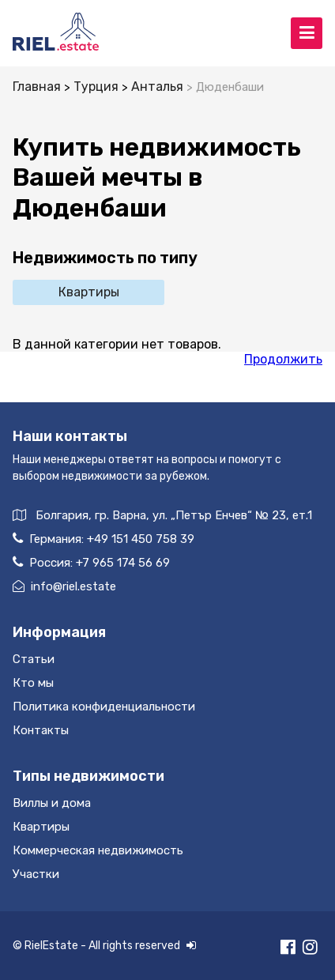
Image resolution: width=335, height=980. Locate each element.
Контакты (41, 730)
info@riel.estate (64, 586)
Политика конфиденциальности (104, 707)
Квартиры (89, 292)
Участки (36, 874)
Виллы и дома (52, 803)
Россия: (91, 562)
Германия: (104, 539)
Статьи (34, 659)
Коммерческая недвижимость (98, 850)
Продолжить (283, 359)
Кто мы (33, 683)
